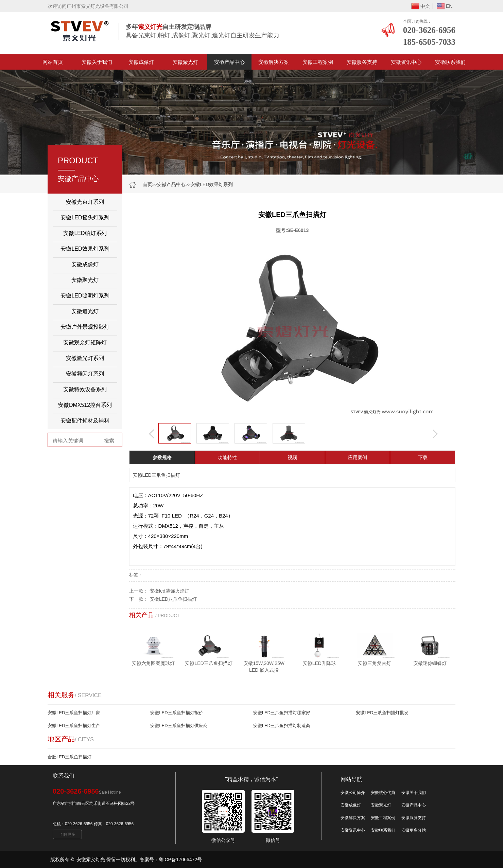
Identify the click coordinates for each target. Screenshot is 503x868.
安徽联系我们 (450, 62)
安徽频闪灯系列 (85, 374)
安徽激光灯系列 (85, 358)
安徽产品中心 (229, 62)
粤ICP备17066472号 (180, 860)
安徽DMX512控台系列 (85, 405)
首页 (148, 184)
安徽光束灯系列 (85, 202)
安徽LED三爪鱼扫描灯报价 (177, 713)
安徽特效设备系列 (85, 389)
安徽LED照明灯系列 (85, 296)
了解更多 (67, 834)
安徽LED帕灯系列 (85, 233)
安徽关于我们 (97, 62)
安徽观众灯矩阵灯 (85, 342)
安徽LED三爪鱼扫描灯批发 (382, 713)
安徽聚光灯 (185, 62)
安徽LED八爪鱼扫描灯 (173, 599)
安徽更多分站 (414, 830)
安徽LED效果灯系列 (212, 184)
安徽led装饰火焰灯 (169, 591)
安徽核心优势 (383, 793)
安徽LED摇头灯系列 (85, 218)
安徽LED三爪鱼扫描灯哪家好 (282, 713)
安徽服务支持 (362, 62)
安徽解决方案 (274, 62)
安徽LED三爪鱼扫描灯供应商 (179, 726)
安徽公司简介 (353, 793)
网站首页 (53, 62)
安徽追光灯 (85, 311)
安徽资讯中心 (406, 62)
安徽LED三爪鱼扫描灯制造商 (282, 726)
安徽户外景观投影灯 (85, 327)
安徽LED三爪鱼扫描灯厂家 (74, 713)
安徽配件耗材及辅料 (85, 421)
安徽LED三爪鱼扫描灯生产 (74, 726)
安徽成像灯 (141, 62)
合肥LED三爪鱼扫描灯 (70, 757)
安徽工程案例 (318, 62)
